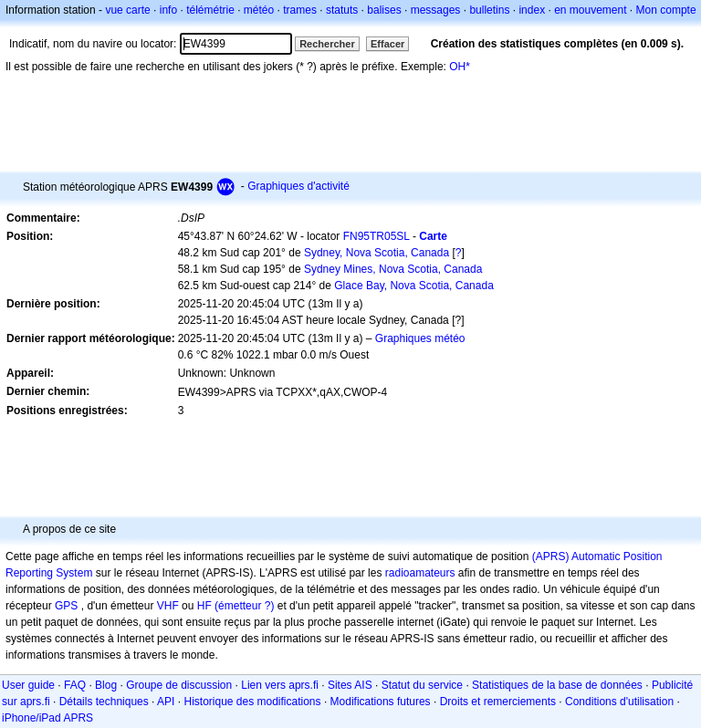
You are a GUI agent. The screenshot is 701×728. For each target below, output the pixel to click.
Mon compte (666, 10)
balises (384, 10)
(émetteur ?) (244, 606)
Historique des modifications (252, 702)
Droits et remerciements (498, 702)
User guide (28, 685)
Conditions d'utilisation (619, 702)
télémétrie (210, 10)
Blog (106, 685)
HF (204, 606)
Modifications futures (381, 702)
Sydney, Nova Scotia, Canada (377, 253)
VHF (168, 606)
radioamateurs (420, 573)
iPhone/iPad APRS (47, 718)
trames (300, 10)
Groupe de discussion (179, 685)
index (532, 10)
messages (436, 10)
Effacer (387, 44)
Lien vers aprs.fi (280, 685)
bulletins (489, 10)
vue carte (127, 10)
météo (259, 10)
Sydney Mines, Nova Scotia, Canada (393, 269)
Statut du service (422, 685)
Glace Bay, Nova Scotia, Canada (414, 286)
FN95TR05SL (377, 236)
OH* (460, 67)
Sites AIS (350, 685)
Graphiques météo (420, 338)
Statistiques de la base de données (557, 685)
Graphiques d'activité (298, 186)
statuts (342, 10)
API (166, 702)
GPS (66, 606)
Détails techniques (104, 702)
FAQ (75, 685)
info (168, 10)
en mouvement (590, 10)
